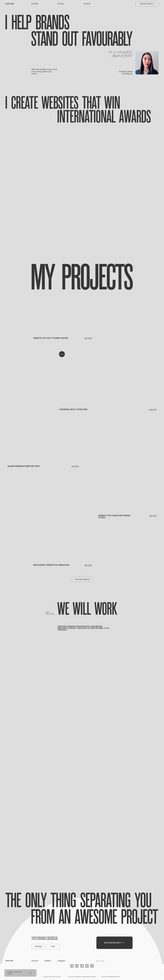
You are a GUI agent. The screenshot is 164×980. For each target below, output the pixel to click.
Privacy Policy (100, 961)
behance (35, 961)
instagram (61, 961)
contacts (87, 4)
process (61, 4)
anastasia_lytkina (10, 4)
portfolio (35, 4)
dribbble (48, 961)
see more (153, 409)
